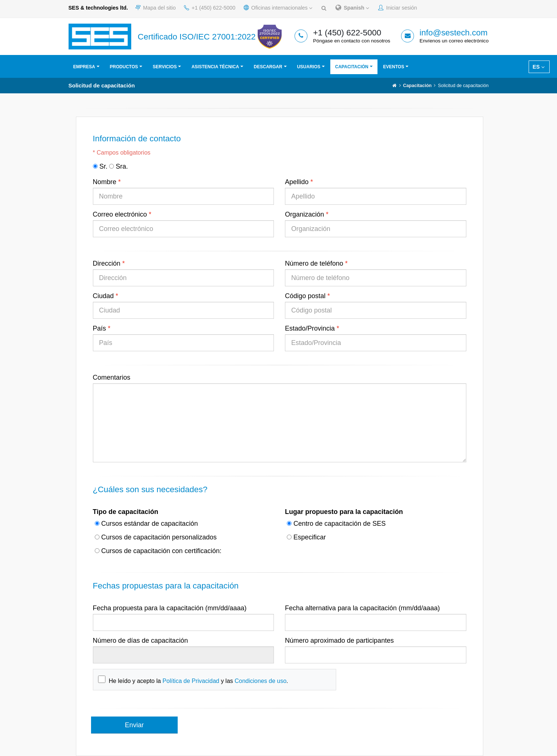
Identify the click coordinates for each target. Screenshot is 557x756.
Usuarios (309, 67)
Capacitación (352, 67)
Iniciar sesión (398, 8)
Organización (304, 214)
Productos (124, 67)
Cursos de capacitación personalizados (156, 537)
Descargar (268, 67)
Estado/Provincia (310, 328)
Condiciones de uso (260, 681)
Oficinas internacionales (278, 8)
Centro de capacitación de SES (336, 524)
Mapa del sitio (156, 8)
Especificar (306, 537)
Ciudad (103, 296)
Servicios (165, 67)
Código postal (305, 296)
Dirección (107, 263)
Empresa (84, 67)
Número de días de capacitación (140, 641)
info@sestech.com (454, 33)
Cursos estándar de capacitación (146, 524)
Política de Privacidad (191, 681)
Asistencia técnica (215, 67)
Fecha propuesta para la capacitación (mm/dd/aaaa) (170, 608)
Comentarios (112, 377)
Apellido (297, 182)
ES (539, 67)
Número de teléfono (314, 263)
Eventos (394, 67)
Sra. (119, 166)
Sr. (100, 166)
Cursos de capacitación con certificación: (158, 551)
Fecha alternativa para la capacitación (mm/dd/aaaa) (362, 608)
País (100, 328)
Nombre (105, 182)
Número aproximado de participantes (339, 641)
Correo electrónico (120, 214)
